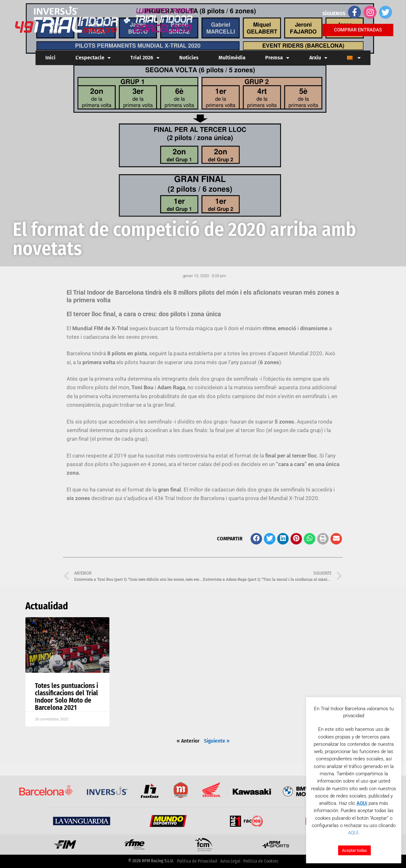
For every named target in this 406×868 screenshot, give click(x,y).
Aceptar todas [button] (354, 850)
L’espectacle (93, 58)
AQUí (362, 803)
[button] (256, 539)
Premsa (277, 58)
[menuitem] (354, 58)
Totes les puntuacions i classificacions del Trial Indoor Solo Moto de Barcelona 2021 (66, 697)
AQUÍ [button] (353, 833)
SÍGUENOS (334, 13)
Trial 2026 (145, 58)
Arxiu (318, 58)
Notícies (189, 58)
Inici (50, 58)
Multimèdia (232, 58)
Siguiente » (217, 741)
